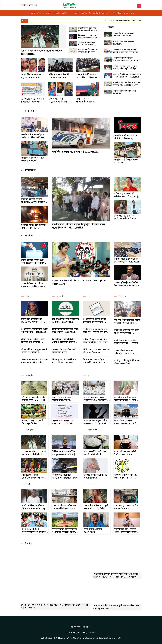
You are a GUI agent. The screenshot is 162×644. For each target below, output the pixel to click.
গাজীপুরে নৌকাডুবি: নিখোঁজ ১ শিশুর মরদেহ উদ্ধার (127, 362)
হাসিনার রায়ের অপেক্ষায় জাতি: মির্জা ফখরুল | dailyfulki (66, 331)
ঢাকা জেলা (31, 13)
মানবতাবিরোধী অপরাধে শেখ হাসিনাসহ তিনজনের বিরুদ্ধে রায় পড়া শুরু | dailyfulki (87, 76)
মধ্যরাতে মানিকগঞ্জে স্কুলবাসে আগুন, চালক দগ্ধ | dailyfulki (34, 227)
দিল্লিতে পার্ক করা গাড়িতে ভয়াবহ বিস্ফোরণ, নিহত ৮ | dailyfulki (95, 361)
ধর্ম (90, 13)
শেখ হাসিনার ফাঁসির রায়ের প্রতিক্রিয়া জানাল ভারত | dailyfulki (88, 51)
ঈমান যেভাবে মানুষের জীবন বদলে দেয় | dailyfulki (96, 422)
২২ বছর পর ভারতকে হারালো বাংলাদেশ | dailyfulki (130, 20)
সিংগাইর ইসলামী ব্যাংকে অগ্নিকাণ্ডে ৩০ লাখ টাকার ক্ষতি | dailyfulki (34, 201)
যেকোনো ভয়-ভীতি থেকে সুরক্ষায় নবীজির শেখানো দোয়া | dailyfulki (125, 399)
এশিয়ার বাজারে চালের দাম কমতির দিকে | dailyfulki (34, 399)
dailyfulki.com (58, 638)
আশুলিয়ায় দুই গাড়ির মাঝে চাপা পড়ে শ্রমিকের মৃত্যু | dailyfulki (126, 137)
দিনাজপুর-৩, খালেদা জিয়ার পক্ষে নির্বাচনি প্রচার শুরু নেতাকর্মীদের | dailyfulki (64, 361)
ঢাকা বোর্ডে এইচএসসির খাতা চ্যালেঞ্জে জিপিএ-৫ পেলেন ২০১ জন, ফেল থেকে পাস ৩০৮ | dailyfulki (65, 507)
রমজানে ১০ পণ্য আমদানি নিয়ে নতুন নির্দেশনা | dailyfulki (33, 422)
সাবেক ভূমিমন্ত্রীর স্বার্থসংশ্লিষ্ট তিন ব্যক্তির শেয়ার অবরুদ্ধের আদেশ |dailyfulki (126, 284)
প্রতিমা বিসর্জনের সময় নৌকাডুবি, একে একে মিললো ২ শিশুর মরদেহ (127, 352)
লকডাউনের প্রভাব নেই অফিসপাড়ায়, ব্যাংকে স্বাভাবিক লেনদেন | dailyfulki (62, 399)
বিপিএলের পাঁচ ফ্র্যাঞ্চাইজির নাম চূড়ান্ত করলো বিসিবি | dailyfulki (64, 453)
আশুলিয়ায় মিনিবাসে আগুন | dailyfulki (127, 161)
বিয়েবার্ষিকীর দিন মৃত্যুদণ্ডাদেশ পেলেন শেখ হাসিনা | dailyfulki (34, 351)
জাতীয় (49, 13)
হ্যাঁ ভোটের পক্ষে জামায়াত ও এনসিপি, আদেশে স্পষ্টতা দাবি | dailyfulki (65, 341)
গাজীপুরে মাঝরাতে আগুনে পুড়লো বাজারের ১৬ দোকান (126, 342)
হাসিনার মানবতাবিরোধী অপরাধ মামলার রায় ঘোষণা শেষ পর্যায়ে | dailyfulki (59, 76)
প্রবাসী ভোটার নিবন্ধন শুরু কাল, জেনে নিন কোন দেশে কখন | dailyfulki (127, 76)
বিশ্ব (70, 13)
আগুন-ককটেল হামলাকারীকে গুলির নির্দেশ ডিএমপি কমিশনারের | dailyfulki (85, 100)
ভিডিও (133, 13)
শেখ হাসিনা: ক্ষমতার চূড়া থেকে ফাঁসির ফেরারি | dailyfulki (87, 44)
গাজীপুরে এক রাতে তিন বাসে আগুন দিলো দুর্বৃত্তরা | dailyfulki (127, 332)
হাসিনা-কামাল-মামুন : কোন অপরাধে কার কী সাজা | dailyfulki (33, 341)
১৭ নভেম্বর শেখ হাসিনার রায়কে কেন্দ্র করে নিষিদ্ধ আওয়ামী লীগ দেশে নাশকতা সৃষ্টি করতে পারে (54, 606)
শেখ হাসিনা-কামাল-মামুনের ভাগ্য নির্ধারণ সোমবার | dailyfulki (59, 100)
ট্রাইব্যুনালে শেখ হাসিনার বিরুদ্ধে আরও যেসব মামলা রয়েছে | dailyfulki (88, 37)
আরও (126, 13)
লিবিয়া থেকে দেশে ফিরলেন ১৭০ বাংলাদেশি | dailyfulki (127, 260)
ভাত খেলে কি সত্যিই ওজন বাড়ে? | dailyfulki (95, 453)
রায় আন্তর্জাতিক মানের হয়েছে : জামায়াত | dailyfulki (65, 321)
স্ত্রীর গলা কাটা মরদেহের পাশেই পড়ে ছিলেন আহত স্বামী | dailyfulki (127, 322)
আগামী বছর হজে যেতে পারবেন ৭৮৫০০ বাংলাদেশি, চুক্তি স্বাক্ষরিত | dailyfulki (96, 399)
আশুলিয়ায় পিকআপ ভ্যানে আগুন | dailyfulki (126, 92)
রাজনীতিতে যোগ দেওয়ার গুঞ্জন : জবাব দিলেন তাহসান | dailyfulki (127, 531)
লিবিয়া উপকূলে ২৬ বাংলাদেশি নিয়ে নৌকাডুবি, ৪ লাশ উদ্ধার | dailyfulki (96, 341)
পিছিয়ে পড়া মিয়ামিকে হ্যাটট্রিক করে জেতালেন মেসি (65, 476)
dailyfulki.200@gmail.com (84, 633)
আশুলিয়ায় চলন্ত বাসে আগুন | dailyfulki (124, 43)
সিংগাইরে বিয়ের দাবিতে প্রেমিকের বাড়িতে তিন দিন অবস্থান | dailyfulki (125, 217)
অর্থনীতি (84, 13)
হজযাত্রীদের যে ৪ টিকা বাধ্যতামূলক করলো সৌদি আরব (125, 422)
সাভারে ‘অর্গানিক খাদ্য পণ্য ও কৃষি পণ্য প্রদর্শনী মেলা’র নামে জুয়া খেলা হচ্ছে (116, 607)
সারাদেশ (56, 13)
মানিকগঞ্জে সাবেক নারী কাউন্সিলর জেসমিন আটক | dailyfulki (126, 195)
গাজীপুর (76, 13)
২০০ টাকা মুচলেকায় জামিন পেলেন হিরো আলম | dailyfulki (126, 507)
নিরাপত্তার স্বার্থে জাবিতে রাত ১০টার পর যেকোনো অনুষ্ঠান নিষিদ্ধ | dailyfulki (65, 531)
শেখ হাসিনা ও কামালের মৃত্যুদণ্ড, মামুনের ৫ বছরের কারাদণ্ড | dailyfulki (32, 76)
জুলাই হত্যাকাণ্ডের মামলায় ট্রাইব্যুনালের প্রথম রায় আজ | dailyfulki (32, 100)
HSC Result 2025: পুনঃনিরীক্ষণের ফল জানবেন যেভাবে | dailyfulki (34, 531)
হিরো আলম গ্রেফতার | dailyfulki (94, 531)
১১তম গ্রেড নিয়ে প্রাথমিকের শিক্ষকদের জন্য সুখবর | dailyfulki (126, 59)
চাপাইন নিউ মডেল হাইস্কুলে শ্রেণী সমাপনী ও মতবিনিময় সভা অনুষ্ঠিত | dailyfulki (126, 51)
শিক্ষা (113, 13)
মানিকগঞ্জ (41, 13)
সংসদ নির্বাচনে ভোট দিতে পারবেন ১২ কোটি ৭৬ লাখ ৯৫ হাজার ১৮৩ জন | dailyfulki (89, 29)
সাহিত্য (120, 13)
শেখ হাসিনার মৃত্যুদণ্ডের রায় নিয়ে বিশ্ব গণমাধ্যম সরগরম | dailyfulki (96, 331)
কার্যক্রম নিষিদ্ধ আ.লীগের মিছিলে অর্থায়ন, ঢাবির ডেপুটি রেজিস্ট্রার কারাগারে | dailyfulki (125, 68)
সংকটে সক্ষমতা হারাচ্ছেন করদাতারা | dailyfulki (63, 422)
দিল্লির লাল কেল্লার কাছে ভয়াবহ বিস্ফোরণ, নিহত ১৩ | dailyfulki (96, 351)
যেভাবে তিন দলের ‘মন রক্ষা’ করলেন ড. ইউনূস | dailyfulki (64, 351)
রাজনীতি (64, 13)
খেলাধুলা (96, 13)
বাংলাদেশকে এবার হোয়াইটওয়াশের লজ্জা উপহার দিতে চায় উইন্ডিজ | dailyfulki (35, 476)
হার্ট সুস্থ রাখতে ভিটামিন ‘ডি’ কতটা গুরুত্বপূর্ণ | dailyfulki (96, 476)
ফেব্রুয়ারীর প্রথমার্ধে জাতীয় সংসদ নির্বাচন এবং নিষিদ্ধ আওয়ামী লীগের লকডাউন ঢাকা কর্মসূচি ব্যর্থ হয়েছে (116, 575)
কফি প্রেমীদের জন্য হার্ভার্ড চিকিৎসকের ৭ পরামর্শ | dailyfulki (125, 453)
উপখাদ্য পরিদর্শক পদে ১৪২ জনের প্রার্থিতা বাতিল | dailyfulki (126, 476)
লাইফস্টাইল (106, 13)
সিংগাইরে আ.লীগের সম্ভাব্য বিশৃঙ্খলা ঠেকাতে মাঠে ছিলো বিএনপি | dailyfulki (78, 226)
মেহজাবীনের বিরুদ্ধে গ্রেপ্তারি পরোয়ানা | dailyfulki (96, 507)
